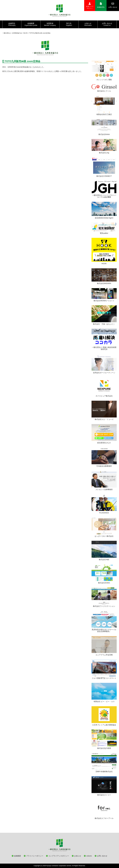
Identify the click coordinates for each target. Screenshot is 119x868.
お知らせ (78, 856)
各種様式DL (101, 5)
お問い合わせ (113, 5)
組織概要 (17, 856)
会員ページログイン (90, 6)
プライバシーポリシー (35, 856)
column (89, 856)
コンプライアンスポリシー (59, 856)
